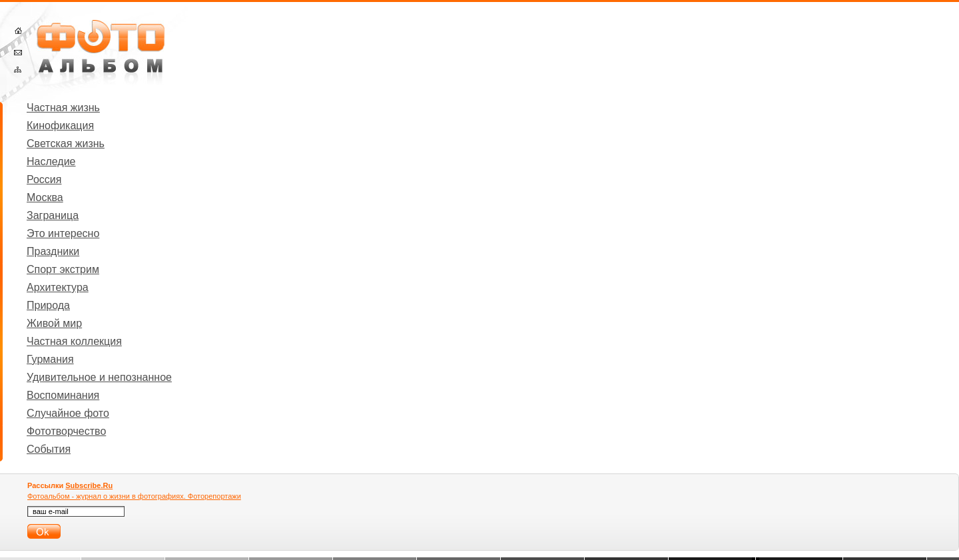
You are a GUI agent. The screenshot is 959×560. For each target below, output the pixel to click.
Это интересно (63, 233)
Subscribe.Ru (89, 485)
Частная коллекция (74, 341)
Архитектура (58, 287)
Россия (44, 179)
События (49, 449)
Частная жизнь (63, 108)
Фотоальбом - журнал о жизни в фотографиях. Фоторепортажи (134, 496)
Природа (48, 305)
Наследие (51, 161)
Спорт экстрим (63, 269)
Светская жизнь (66, 143)
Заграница (53, 215)
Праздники (53, 251)
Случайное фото (68, 413)
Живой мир (54, 323)
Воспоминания (63, 395)
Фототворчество (66, 431)
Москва (45, 197)
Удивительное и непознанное (99, 377)
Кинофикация (60, 126)
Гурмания (50, 359)
